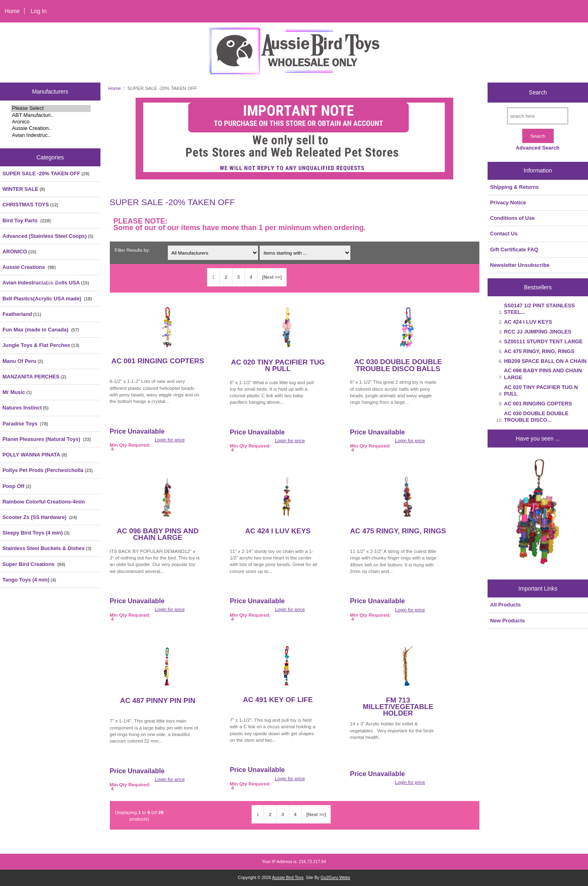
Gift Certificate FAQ (514, 249)
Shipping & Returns (514, 187)
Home (12, 11)
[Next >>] (272, 277)
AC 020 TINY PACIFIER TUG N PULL (278, 365)
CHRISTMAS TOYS (30, 205)
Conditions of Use (512, 218)
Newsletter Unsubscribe (520, 265)
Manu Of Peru (23, 361)
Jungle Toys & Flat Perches (41, 345)
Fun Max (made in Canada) (41, 330)
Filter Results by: (132, 250)
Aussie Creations (29, 267)
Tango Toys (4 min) (29, 580)
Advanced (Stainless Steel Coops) (48, 236)
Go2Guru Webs (335, 878)
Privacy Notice (508, 202)
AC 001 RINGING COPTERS (158, 361)
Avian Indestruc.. (51, 135)
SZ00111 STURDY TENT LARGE (543, 341)
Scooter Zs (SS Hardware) (40, 517)
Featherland (22, 314)
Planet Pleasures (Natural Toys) (47, 439)
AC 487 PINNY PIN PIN (158, 700)
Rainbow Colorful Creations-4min (44, 502)
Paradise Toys (25, 424)
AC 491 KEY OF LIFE (278, 700)
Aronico (51, 122)
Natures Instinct (26, 408)
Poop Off (17, 486)
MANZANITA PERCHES (34, 377)
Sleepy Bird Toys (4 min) (36, 533)
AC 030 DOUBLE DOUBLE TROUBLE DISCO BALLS (398, 365)
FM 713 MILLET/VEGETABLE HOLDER (398, 707)
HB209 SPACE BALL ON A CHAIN (545, 361)
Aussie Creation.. (51, 128)
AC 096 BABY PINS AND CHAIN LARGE (158, 534)
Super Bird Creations (34, 564)
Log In (39, 11)
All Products (505, 605)
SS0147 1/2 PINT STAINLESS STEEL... (539, 309)
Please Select (51, 108)
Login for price (170, 440)
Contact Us (504, 234)
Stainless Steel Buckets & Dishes (47, 548)
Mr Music (17, 392)
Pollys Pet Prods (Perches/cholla (48, 470)
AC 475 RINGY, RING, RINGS (398, 531)
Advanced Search (538, 148)
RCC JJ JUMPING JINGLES (538, 332)
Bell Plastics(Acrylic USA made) (47, 299)
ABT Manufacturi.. (51, 115)
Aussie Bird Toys (288, 878)
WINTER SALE (24, 189)
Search (538, 92)
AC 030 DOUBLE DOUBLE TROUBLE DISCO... (536, 417)
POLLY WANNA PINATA (35, 455)
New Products (507, 621)
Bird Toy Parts (27, 220)
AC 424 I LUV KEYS (278, 531)
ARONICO (19, 252)
